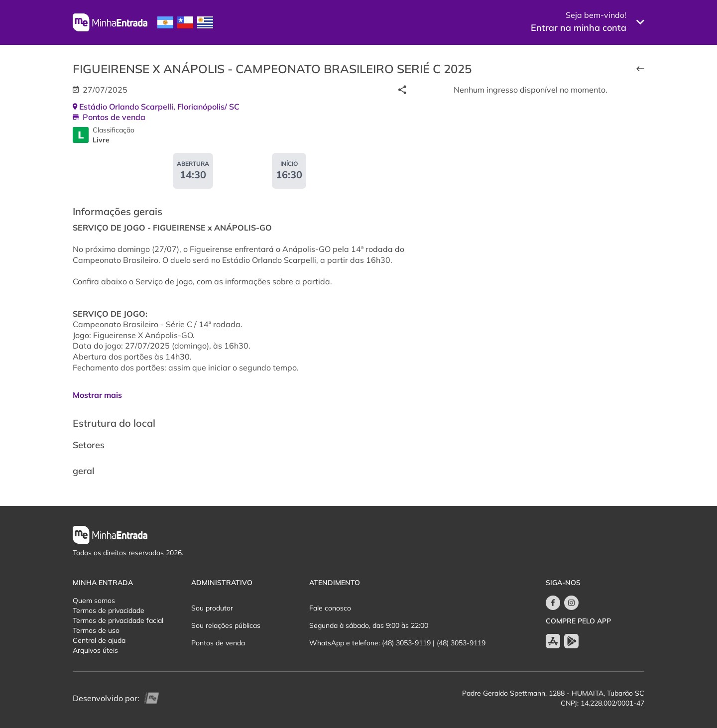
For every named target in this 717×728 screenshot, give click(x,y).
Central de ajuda (99, 640)
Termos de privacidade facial (118, 620)
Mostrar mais (97, 395)
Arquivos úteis (95, 650)
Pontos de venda (218, 643)
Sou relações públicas (226, 625)
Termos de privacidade (109, 610)
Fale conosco (330, 608)
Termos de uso (96, 630)
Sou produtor (212, 608)
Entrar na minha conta (579, 28)
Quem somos (94, 601)
